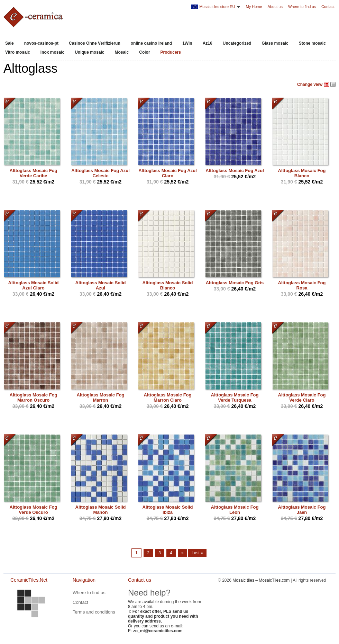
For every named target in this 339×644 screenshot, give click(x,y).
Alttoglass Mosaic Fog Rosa (302, 285)
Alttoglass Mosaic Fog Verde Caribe (34, 173)
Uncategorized (237, 43)
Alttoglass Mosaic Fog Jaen (302, 510)
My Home (254, 7)
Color (144, 52)
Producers (171, 52)
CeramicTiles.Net (31, 603)
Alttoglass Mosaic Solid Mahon (101, 510)
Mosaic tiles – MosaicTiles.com (261, 580)
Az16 (208, 43)
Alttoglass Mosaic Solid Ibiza (168, 510)
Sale (10, 43)
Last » (197, 553)
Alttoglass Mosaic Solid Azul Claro (34, 285)
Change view (310, 84)
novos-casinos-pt (41, 43)
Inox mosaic (52, 52)
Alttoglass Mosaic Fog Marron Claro (168, 397)
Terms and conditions (94, 612)
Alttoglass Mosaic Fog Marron (101, 397)
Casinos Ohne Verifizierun (95, 43)
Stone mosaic (312, 43)
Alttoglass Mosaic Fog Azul (235, 171)
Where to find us (302, 7)
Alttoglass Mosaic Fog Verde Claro (302, 397)
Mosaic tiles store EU (217, 7)
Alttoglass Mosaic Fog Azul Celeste (100, 173)
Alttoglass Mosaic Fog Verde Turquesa (235, 397)
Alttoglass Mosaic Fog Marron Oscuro (34, 397)
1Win (187, 43)
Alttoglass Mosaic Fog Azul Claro (168, 173)
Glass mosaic (275, 43)
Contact (328, 7)
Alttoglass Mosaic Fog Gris (235, 283)
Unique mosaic (89, 52)
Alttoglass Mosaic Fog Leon (235, 510)
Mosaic (122, 52)
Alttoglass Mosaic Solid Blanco (168, 285)
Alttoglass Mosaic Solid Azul (101, 285)
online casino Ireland (151, 43)
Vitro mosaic (18, 52)
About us (275, 7)
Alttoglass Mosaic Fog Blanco (302, 173)
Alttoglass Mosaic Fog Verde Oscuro (34, 510)
